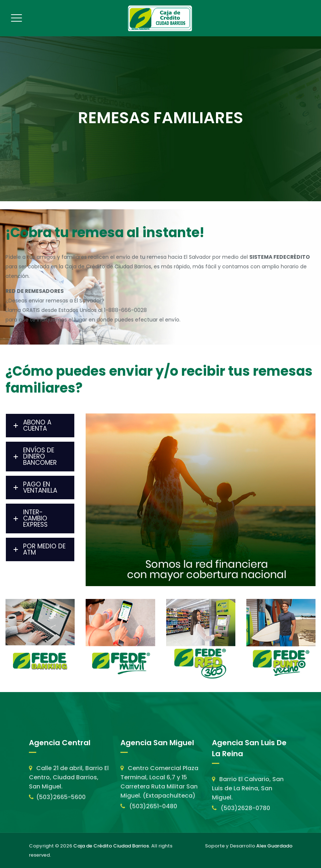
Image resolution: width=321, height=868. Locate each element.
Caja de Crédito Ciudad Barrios (111, 846)
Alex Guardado (274, 846)
